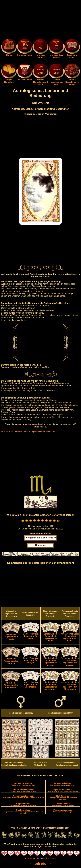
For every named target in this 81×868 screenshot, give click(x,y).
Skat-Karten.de (63, 797)
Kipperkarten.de (23, 804)
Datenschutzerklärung (46, 858)
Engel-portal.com (23, 812)
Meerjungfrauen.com (63, 811)
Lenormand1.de (63, 804)
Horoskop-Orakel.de (23, 784)
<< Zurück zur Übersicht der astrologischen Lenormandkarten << (30, 432)
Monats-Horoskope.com (23, 790)
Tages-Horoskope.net (63, 790)
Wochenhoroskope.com (23, 797)
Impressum (30, 858)
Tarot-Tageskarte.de (63, 784)
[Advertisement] (40, 20)
